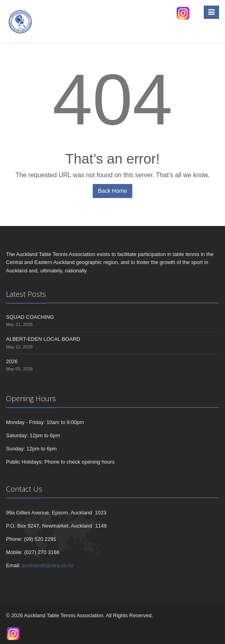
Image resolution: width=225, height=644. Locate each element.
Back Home (112, 191)
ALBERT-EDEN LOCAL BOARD (43, 339)
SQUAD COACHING (30, 317)
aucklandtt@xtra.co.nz (48, 565)
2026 (12, 361)
